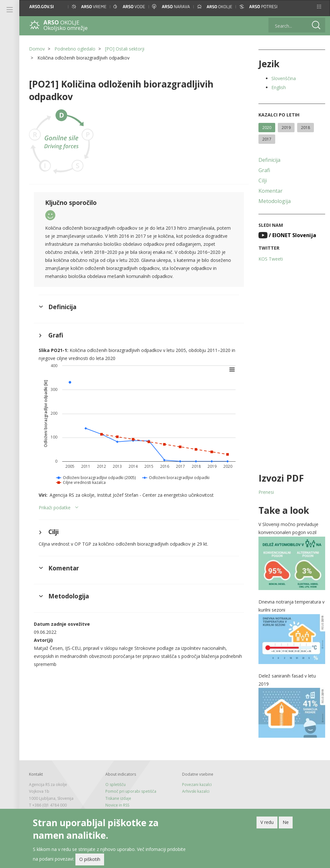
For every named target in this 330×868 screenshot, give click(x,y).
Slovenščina (284, 78)
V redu (267, 823)
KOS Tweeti (271, 259)
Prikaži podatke (55, 508)
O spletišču (116, 785)
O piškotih (90, 860)
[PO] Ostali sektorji (125, 49)
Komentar (271, 191)
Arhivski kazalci (196, 791)
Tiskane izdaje (118, 798)
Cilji (263, 180)
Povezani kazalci (197, 785)
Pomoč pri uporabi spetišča (131, 791)
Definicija (269, 160)
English (279, 87)
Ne (286, 823)
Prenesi (266, 492)
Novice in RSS (117, 805)
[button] (319, 7)
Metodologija (275, 201)
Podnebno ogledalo (75, 49)
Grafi (264, 170)
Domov (37, 49)
